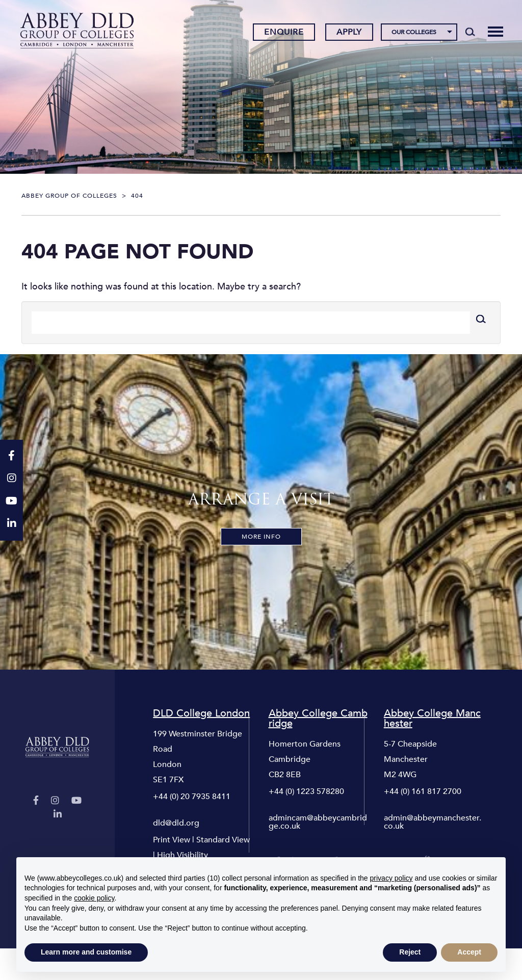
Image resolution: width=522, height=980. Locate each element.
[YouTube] (76, 801)
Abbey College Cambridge (318, 719)
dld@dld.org (176, 823)
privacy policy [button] (391, 878)
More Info (261, 537)
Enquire (284, 32)
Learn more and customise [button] (86, 952)
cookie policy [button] (94, 898)
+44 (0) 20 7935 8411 (192, 797)
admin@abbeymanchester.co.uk (433, 822)
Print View (172, 840)
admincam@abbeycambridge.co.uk (318, 822)
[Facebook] (36, 801)
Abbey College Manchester (432, 719)
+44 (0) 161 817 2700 (423, 791)
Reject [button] (410, 952)
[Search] (470, 32)
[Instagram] (55, 801)
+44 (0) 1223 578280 (306, 791)
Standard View (223, 840)
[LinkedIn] (58, 815)
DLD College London (201, 713)
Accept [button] (469, 952)
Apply (349, 32)
